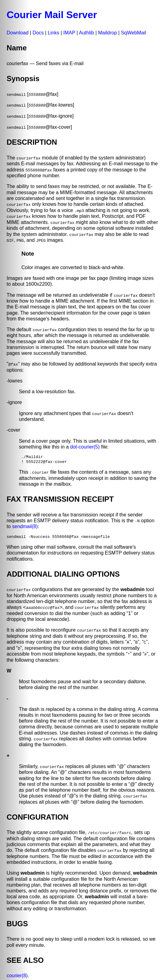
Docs (38, 33)
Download (17, 33)
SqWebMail (134, 33)
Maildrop (108, 33)
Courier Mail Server (52, 15)
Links (53, 33)
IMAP (69, 33)
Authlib (87, 33)
